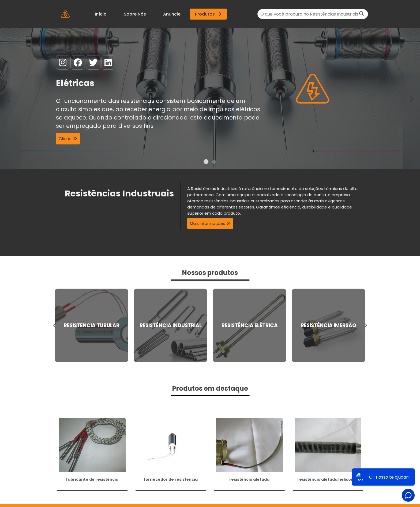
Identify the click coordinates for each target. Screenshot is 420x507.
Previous (9, 98)
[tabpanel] (210, 99)
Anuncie (172, 14)
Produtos (209, 14)
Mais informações (208, 223)
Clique (65, 139)
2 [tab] (214, 163)
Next (411, 98)
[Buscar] (362, 14)
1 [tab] (206, 163)
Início (101, 14)
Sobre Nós (135, 14)
